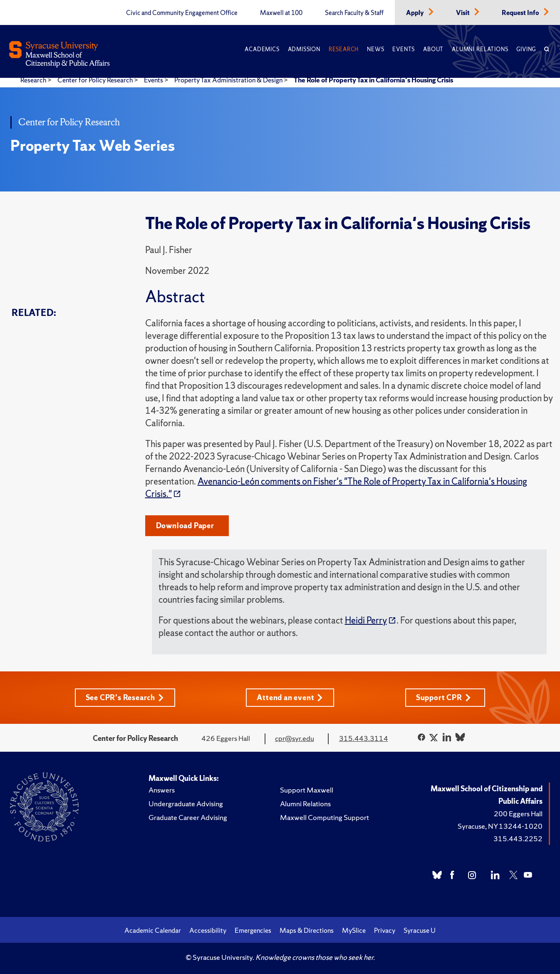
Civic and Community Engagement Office (182, 13)
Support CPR (444, 697)
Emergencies (253, 930)
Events (404, 49)
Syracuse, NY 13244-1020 (500, 826)
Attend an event (290, 697)
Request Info (521, 13)
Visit (463, 13)
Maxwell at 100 (281, 13)
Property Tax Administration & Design (229, 80)
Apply (416, 13)
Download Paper (185, 526)
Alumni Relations (480, 49)
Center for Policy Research (96, 80)
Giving (526, 49)
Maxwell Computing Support (325, 817)
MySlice (354, 930)
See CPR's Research (125, 697)
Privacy (385, 930)
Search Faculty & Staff (354, 13)
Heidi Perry (366, 620)
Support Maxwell (307, 790)
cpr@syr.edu (295, 738)
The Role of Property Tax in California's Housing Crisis (373, 80)
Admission (304, 49)
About (433, 49)
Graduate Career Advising (188, 817)
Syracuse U (420, 930)
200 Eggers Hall (518, 814)
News (375, 49)
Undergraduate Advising (186, 804)
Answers (162, 790)
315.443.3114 (364, 738)
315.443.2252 (518, 839)
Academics (262, 49)
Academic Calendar (153, 930)
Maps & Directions (307, 930)
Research (344, 49)
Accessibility (208, 930)
